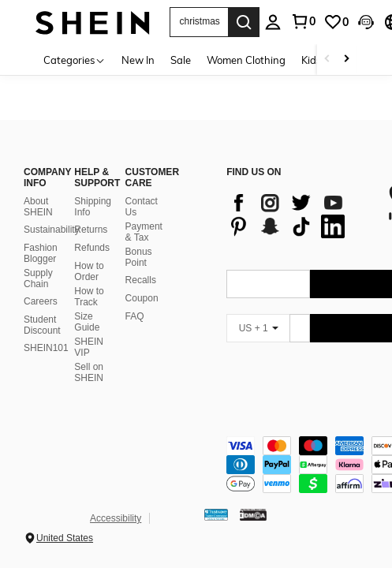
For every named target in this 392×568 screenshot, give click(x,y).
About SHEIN (38, 207)
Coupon (142, 298)
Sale (181, 60)
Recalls (141, 280)
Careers (41, 301)
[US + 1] (258, 328)
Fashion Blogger (41, 253)
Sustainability (52, 230)
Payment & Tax (144, 232)
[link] (336, 22)
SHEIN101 (46, 348)
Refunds (92, 248)
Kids (311, 60)
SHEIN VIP (89, 347)
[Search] (244, 22)
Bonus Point (139, 257)
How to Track (89, 297)
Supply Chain (38, 278)
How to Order (89, 271)
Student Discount (42, 325)
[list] (298, 215)
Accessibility (116, 518)
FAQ (135, 316)
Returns (91, 230)
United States (65, 538)
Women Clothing (246, 60)
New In (138, 60)
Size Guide (87, 322)
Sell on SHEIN (89, 372)
